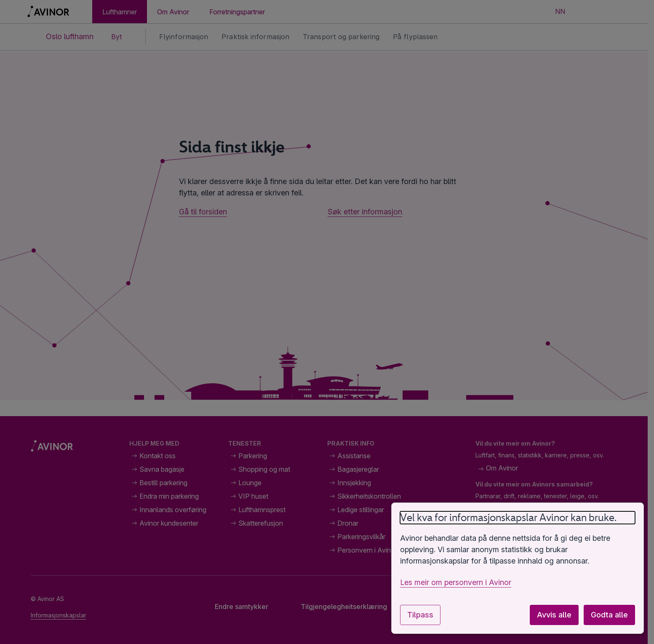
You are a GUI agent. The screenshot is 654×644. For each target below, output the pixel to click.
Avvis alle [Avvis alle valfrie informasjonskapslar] (554, 615)
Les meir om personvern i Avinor (456, 582)
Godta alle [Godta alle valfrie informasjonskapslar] (609, 615)
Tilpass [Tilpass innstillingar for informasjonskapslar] (420, 615)
